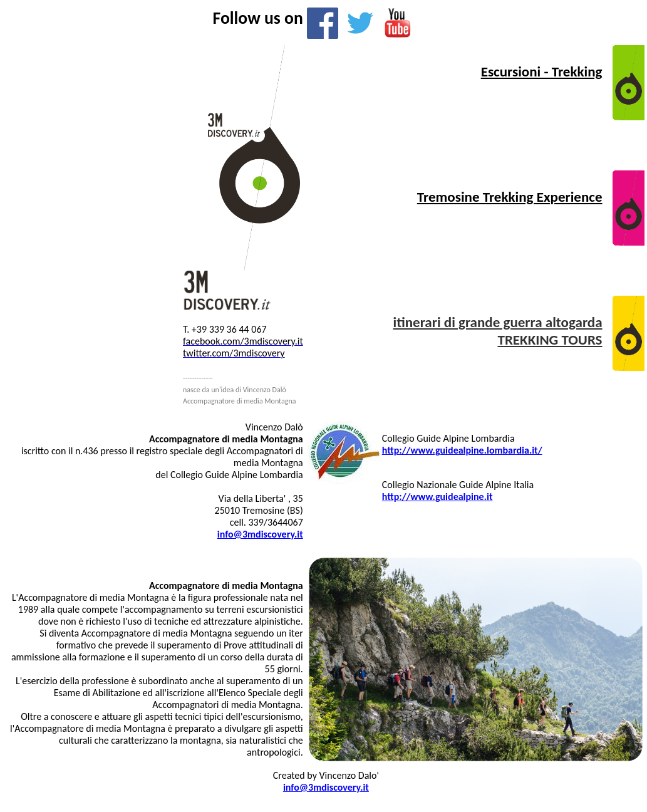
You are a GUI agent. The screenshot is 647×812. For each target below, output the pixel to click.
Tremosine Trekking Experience (510, 197)
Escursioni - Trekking (542, 71)
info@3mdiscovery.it (326, 787)
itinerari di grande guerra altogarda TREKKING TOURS (498, 331)
